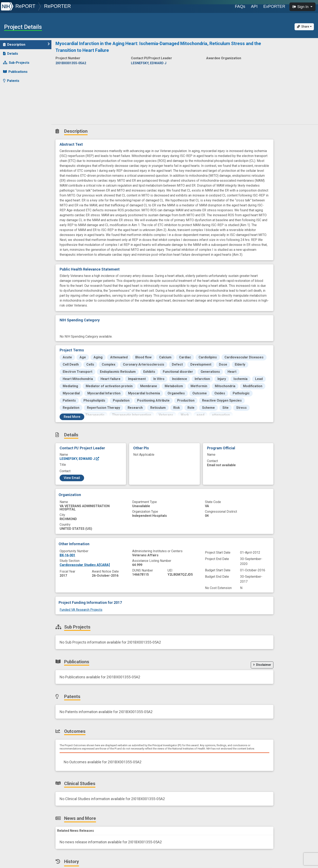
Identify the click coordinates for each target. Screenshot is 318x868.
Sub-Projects (16, 63)
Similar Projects (19, 126)
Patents (11, 81)
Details (11, 54)
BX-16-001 (67, 555)
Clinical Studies (17, 99)
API (254, 6)
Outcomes (14, 90)
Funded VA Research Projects (81, 610)
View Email (72, 478)
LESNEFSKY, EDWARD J (80, 459)
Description (26, 44)
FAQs (240, 6)
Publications (15, 72)
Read (72, 417)
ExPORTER (274, 6)
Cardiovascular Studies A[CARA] (85, 565)
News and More (18, 108)
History (11, 117)
